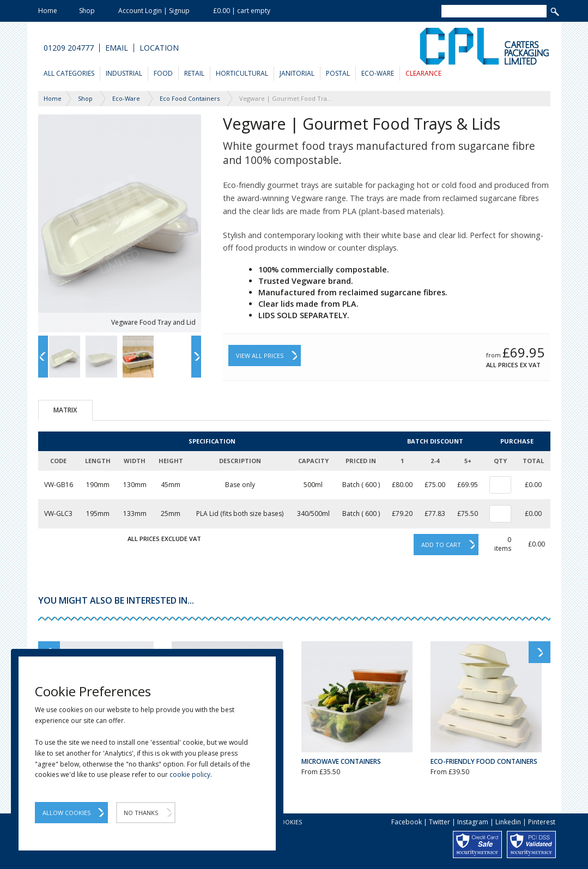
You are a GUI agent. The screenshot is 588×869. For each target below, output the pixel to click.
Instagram (473, 822)
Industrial (124, 73)
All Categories (69, 73)
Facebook (407, 822)
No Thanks (141, 813)
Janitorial (297, 73)
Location (159, 48)
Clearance (423, 73)
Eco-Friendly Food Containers (484, 761)
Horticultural (242, 73)
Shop (87, 11)
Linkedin (508, 822)
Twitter (440, 822)
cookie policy (190, 774)
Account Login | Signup (154, 11)
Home (48, 11)
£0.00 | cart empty (242, 11)
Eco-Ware (378, 73)
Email (117, 48)
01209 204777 (69, 48)
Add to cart (441, 545)
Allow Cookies (66, 813)
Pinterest (542, 822)
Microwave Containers (341, 761)
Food (163, 73)
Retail (194, 73)
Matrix (65, 410)
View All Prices (260, 355)
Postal (338, 73)
